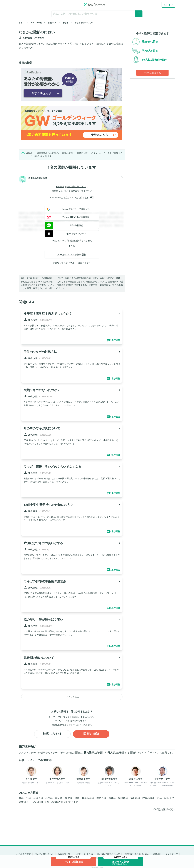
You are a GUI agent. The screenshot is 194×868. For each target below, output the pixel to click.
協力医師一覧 (64, 854)
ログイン (168, 5)
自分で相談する (115, 153)
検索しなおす (52, 734)
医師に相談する (152, 73)
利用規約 (60, 187)
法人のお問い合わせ (44, 854)
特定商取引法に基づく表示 (136, 854)
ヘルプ (77, 854)
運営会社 (157, 854)
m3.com (153, 753)
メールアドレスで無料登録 (72, 255)
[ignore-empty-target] (97, 14)
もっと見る (72, 697)
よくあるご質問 (23, 854)
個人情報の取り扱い (76, 187)
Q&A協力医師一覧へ (164, 810)
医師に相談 (91, 734)
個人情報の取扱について (108, 854)
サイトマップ (172, 854)
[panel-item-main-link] (72, 327)
